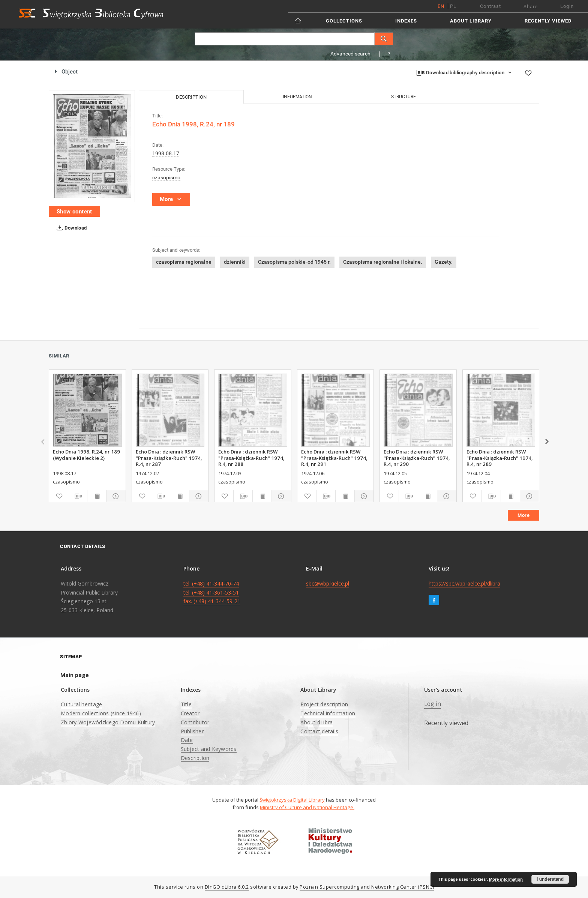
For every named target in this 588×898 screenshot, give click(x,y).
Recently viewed (548, 21)
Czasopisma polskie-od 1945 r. (294, 262)
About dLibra (316, 722)
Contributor (195, 722)
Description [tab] (191, 97)
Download (70, 228)
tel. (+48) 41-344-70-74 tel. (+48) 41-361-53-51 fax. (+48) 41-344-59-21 (212, 592)
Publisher (192, 731)
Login (567, 6)
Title (186, 704)
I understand (550, 879)
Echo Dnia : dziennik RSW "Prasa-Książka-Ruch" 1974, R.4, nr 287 (169, 458)
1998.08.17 (166, 153)
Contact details (319, 731)
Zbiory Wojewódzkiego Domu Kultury (108, 722)
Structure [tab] (403, 97)
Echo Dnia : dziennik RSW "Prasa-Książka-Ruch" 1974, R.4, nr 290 (417, 458)
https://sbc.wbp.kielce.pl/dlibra (464, 583)
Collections (344, 21)
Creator (190, 713)
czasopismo (166, 177)
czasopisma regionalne (184, 262)
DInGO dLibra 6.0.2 (227, 887)
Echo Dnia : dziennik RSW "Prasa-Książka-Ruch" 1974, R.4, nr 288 (251, 458)
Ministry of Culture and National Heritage (307, 807)
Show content (74, 212)
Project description (324, 704)
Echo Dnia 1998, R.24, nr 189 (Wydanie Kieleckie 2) (86, 455)
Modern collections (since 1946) (101, 713)
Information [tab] (297, 97)
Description (195, 758)
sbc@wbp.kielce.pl (328, 583)
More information (506, 879)
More (523, 515)
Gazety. (444, 262)
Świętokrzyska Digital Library (292, 800)
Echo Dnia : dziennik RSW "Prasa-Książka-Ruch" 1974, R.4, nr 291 (334, 458)
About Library (471, 21)
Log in (433, 704)
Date (187, 740)
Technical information (328, 713)
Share (531, 7)
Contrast (490, 6)
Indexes (406, 21)
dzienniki (235, 262)
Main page (75, 675)
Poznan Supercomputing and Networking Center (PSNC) (367, 887)
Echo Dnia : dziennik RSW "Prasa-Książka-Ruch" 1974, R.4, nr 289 (500, 458)
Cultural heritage (81, 704)
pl (453, 6)
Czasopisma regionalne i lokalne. (383, 262)
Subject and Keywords (209, 749)
